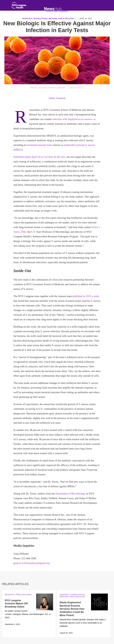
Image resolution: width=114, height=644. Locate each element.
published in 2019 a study (86, 296)
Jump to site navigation (57, 11)
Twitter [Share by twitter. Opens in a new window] (52, 98)
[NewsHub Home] (53, 9)
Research (10, 595)
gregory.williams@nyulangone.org (31, 563)
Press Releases (24, 595)
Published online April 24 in (39, 157)
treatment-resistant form (39, 145)
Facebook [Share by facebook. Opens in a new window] (61, 98)
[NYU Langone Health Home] (19, 6)
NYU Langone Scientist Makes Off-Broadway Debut (17, 604)
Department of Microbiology (70, 494)
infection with (72, 119)
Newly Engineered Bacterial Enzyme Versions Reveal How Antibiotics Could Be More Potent (72, 609)
